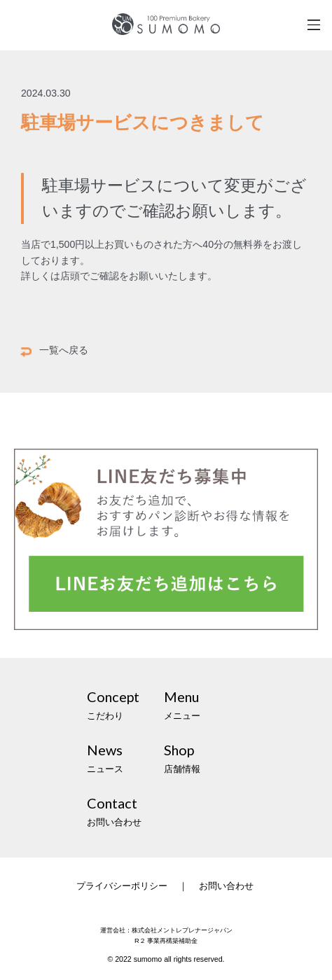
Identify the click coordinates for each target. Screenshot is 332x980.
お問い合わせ (125, 810)
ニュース (125, 757)
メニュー (202, 703)
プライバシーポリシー (122, 886)
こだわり (125, 703)
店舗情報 (202, 757)
